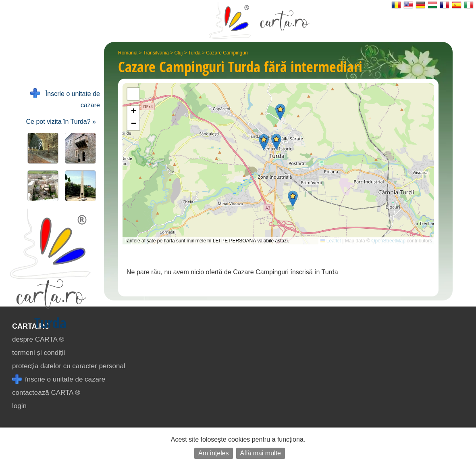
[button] (280, 112)
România (128, 53)
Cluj (178, 53)
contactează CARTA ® (46, 393)
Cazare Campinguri (227, 53)
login (19, 406)
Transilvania (156, 53)
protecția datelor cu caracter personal (69, 366)
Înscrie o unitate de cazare (65, 99)
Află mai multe (261, 453)
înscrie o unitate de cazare (59, 379)
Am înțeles (214, 453)
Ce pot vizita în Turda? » (61, 122)
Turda (194, 53)
